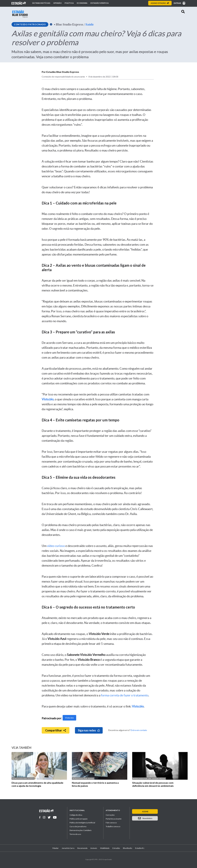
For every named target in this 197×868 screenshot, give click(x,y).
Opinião (57, 3)
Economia (82, 3)
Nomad (91, 779)
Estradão (116, 848)
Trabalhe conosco (113, 826)
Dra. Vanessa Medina (157, 779)
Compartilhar (56, 730)
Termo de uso (75, 834)
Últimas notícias (41, 3)
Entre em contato (139, 730)
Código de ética (76, 815)
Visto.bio (69, 718)
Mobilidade (105, 848)
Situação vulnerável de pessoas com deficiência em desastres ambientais (153, 784)
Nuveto (31, 779)
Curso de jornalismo (78, 826)
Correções (110, 815)
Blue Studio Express (70, 24)
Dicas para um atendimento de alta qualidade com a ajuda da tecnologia (37, 784)
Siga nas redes (89, 730)
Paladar (56, 848)
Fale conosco (111, 823)
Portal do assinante (114, 819)
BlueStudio (128, 848)
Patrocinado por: (20, 779)
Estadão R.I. (140, 848)
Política (69, 3)
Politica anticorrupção (78, 819)
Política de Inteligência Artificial (82, 823)
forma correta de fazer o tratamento (125, 695)
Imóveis (94, 848)
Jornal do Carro (68, 848)
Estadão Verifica (100, 3)
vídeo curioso (56, 546)
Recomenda (82, 848)
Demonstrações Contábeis (81, 830)
